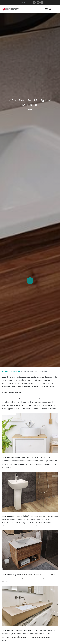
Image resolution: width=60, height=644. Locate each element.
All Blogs (5, 371)
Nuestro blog (16, 371)
